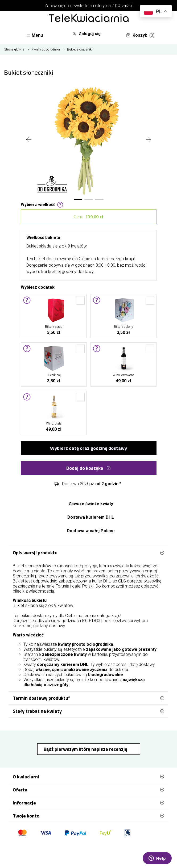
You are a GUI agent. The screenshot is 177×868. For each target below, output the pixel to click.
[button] (78, 199)
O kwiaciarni (88, 777)
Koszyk (140, 35)
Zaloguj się (86, 34)
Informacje (88, 803)
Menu (34, 35)
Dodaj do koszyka (88, 468)
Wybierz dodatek (38, 287)
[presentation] (29, 140)
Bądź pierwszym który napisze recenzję (86, 749)
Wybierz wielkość (42, 204)
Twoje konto (88, 816)
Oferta (88, 790)
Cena (88, 217)
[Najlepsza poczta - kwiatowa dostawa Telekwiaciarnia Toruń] (89, 19)
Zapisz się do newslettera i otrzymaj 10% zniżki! (88, 6)
